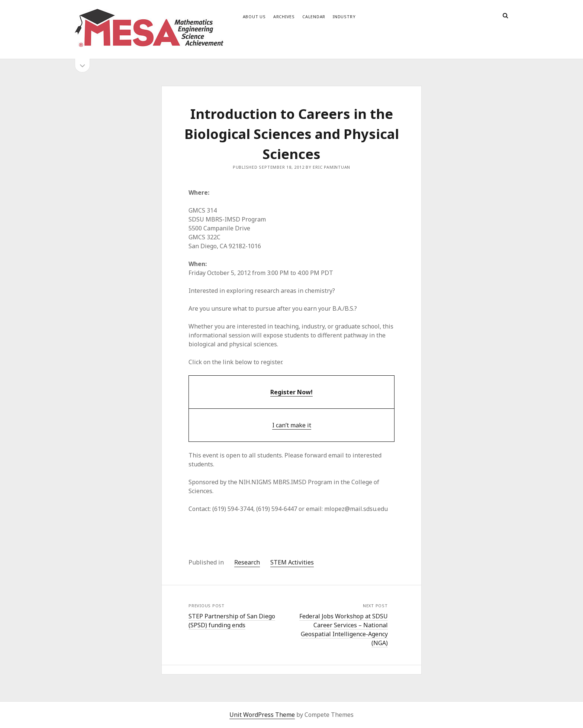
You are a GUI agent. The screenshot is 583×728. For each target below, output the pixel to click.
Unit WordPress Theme (262, 715)
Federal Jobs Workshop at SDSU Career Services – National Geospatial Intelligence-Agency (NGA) (344, 630)
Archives (284, 17)
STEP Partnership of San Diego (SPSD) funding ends (232, 621)
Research (247, 562)
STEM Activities (292, 562)
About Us (254, 17)
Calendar (314, 17)
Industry (344, 17)
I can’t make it (292, 425)
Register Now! (291, 392)
